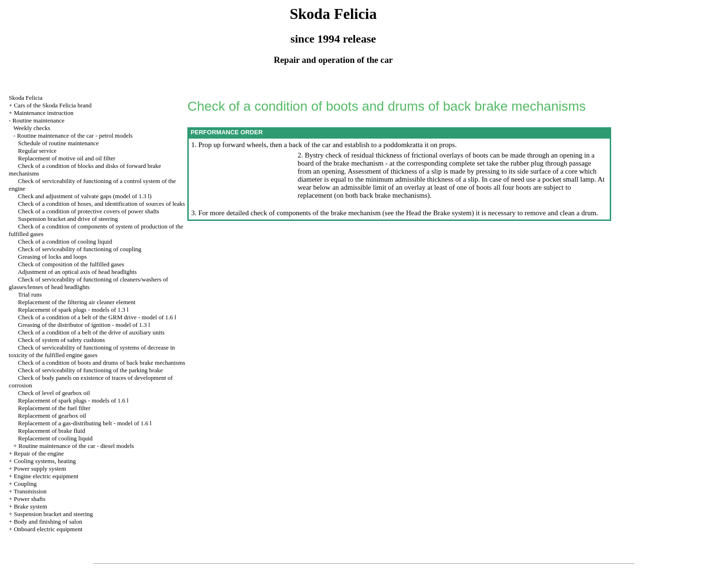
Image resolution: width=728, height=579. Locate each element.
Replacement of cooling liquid (55, 438)
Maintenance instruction (44, 113)
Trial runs (30, 294)
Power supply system (40, 469)
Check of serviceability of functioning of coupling (80, 249)
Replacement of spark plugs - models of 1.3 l (73, 310)
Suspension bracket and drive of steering (68, 219)
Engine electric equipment (46, 476)
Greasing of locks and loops (52, 257)
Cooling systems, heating (45, 461)
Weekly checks (32, 128)
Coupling (25, 484)
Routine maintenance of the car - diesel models (76, 446)
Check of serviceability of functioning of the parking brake (90, 370)
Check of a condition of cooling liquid (65, 241)
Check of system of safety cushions (61, 340)
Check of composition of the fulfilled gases (71, 264)
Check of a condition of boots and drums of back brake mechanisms (101, 363)
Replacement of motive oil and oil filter (67, 158)
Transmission (30, 491)
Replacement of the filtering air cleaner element (77, 302)
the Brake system (446, 213)
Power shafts (30, 499)
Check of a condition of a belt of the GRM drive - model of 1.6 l (97, 317)
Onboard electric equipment (48, 529)
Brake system (30, 506)
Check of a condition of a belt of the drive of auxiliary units (91, 332)
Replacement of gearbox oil (52, 416)
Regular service (37, 151)
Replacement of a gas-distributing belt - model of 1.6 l (85, 423)
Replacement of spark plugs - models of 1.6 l (73, 400)
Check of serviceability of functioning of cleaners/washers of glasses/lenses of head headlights (89, 283)
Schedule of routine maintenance (58, 143)
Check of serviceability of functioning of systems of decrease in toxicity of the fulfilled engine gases (92, 351)
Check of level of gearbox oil (54, 393)
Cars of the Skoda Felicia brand (53, 105)
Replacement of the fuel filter (54, 408)
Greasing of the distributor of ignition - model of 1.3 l (84, 325)
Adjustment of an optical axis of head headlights (77, 272)
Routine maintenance (38, 120)
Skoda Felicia (26, 98)
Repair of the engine (39, 453)
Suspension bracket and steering (53, 514)
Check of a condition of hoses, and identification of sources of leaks (101, 204)
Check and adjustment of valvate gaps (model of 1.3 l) (85, 196)
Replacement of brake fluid (52, 431)
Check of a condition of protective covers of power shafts (89, 211)
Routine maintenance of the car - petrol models (75, 136)
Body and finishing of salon (48, 522)
